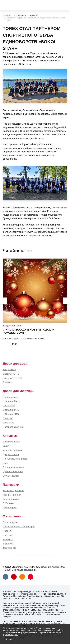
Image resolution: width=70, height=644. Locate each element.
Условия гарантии (13, 450)
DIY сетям (8, 503)
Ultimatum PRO (11, 410)
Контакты (8, 539)
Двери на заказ (11, 442)
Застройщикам (11, 499)
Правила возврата (13, 472)
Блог (5, 463)
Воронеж (31, 596)
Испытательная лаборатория (19, 527)
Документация (11, 454)
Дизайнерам (10, 508)
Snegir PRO (9, 369)
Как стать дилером (13, 491)
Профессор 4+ (11, 397)
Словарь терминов (13, 467)
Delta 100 (8, 418)
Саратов (40, 596)
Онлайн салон (11, 476)
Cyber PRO (9, 406)
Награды (8, 535)
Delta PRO (9, 423)
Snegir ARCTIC (11, 374)
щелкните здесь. (11, 635)
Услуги (6, 446)
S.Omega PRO (11, 414)
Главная (7, 16)
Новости (34, 16)
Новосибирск (19, 596)
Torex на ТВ (9, 548)
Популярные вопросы (15, 459)
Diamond (8, 382)
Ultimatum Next (11, 401)
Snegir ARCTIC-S (12, 378)
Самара (49, 596)
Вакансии (8, 544)
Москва (56, 594)
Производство (11, 522)
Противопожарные (13, 427)
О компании (20, 16)
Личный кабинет (12, 495)
